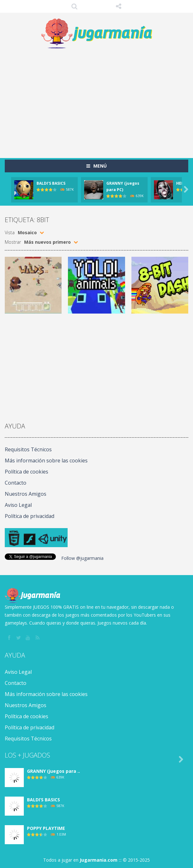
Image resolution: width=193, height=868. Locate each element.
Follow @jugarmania (82, 558)
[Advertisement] (99, 100)
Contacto (16, 483)
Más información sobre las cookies (46, 461)
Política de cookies (27, 472)
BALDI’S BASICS (51, 183)
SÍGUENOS (119, 6)
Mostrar (13, 242)
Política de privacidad (30, 516)
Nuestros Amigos (26, 494)
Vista (10, 232)
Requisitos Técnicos (28, 449)
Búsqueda (75, 6)
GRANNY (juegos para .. (53, 771)
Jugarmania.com (99, 860)
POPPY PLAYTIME (46, 828)
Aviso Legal (18, 505)
